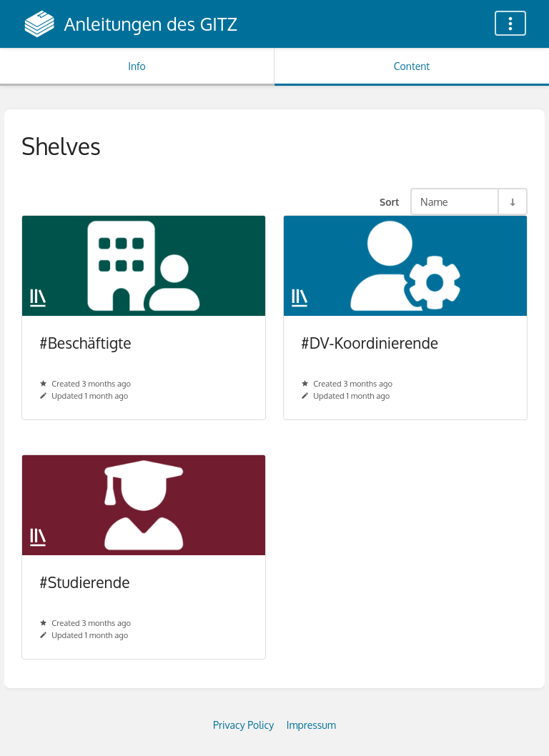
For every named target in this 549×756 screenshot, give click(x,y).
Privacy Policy (243, 725)
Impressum (311, 725)
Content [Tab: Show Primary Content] (412, 66)
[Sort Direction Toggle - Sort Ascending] (512, 202)
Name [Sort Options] (434, 202)
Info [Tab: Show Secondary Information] (137, 66)
